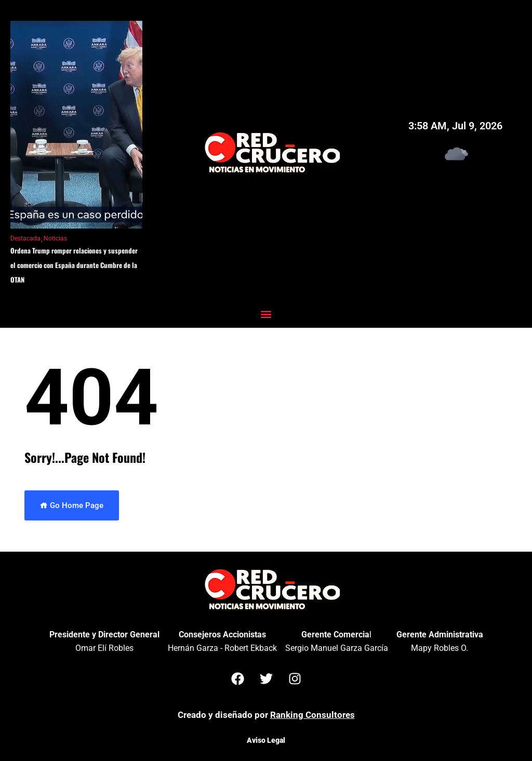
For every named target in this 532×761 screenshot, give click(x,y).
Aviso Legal (266, 740)
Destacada (25, 238)
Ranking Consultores (312, 715)
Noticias (55, 238)
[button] (266, 314)
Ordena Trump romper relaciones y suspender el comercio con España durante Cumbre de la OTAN (74, 265)
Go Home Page (72, 505)
